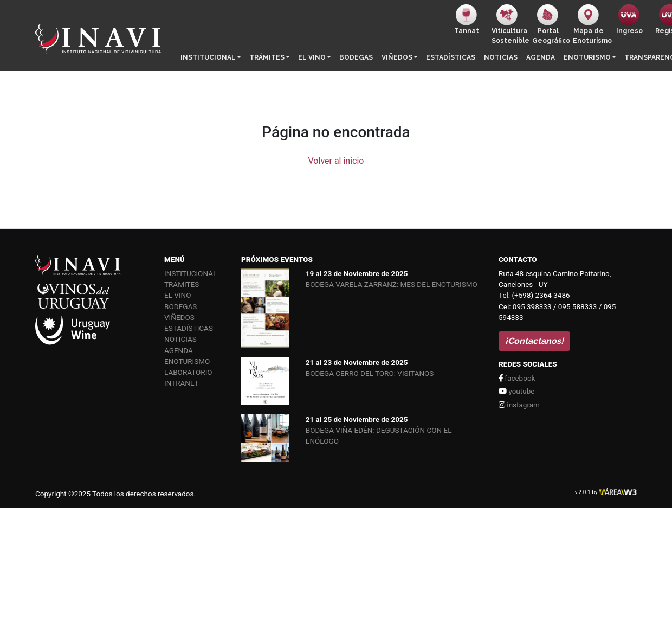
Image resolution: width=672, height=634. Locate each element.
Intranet (182, 383)
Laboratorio (188, 372)
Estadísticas (451, 57)
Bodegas (356, 57)
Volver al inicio (336, 161)
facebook (517, 378)
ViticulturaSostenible (510, 24)
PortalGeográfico (550, 24)
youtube (516, 391)
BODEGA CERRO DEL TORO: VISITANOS (370, 373)
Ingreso (629, 20)
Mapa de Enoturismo (591, 24)
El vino (312, 57)
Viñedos (397, 57)
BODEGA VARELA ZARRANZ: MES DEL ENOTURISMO (392, 284)
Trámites (267, 57)
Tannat (467, 20)
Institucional (208, 57)
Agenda (541, 57)
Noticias (501, 57)
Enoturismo (587, 57)
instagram (519, 405)
